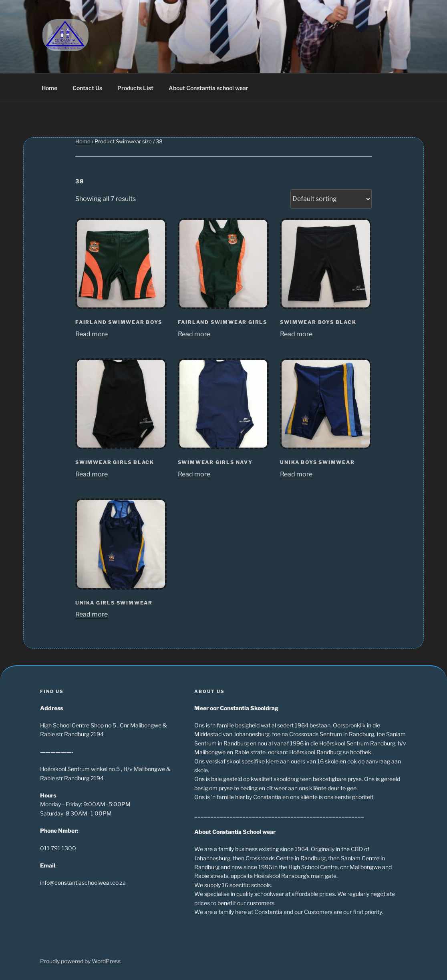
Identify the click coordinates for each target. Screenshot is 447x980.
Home (49, 88)
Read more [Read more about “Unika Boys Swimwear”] (296, 474)
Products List (135, 88)
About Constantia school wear (208, 88)
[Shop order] (331, 199)
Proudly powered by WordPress (80, 961)
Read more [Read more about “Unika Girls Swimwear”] (92, 614)
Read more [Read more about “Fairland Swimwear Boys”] (92, 334)
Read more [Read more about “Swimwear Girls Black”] (92, 474)
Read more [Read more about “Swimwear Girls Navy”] (194, 474)
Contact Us (87, 88)
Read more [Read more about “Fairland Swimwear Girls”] (194, 334)
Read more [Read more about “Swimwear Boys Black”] (296, 334)
